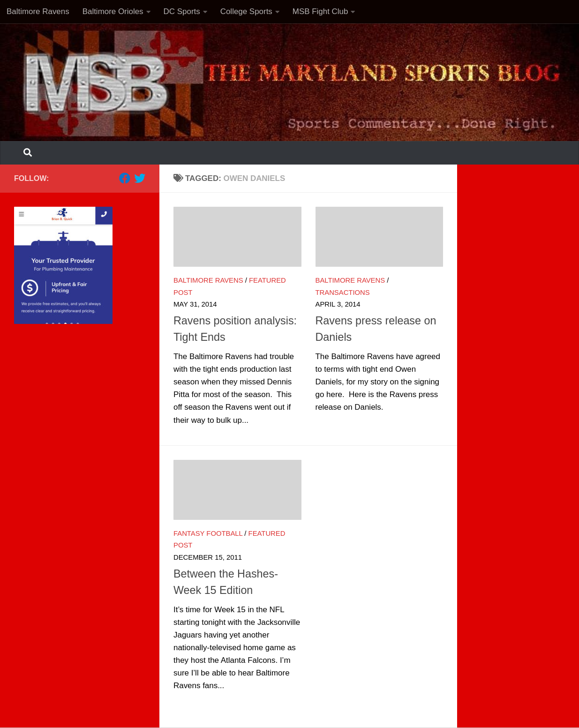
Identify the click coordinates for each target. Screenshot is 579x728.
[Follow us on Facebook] (125, 178)
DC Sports (182, 11)
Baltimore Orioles (113, 11)
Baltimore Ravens (38, 11)
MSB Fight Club (320, 11)
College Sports (246, 11)
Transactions (343, 293)
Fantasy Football (208, 533)
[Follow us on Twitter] (140, 178)
